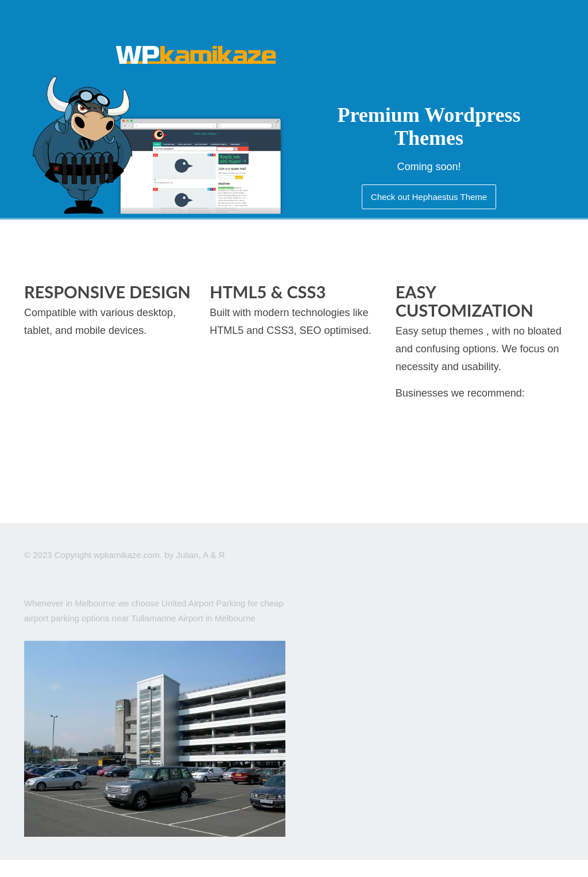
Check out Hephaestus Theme (429, 197)
